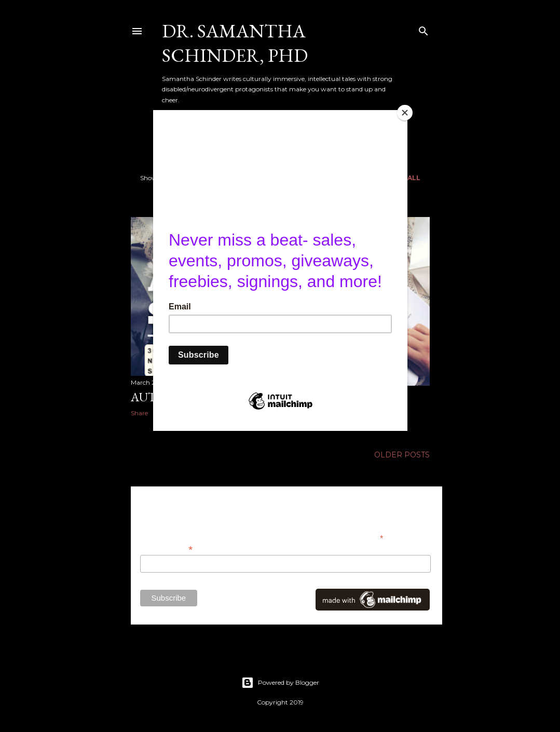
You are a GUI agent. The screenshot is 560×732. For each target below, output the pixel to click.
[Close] (405, 113)
